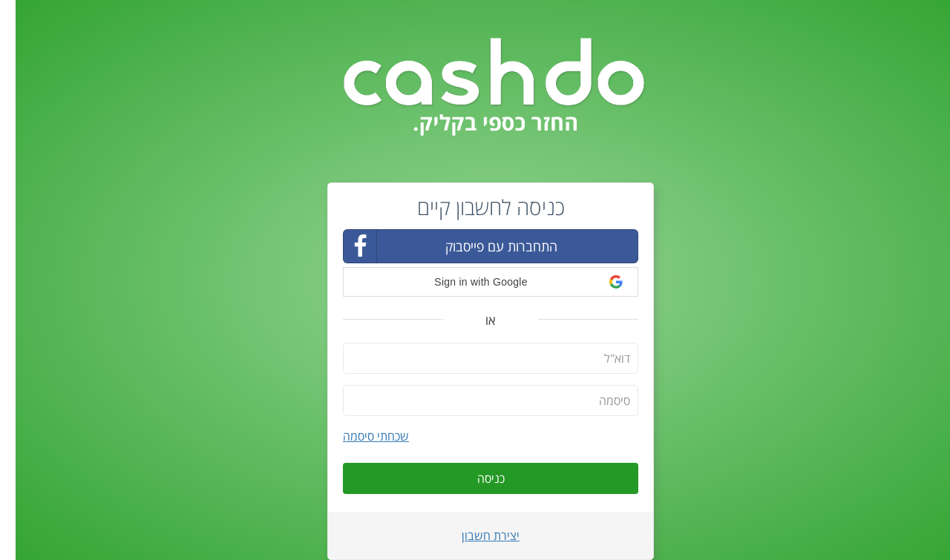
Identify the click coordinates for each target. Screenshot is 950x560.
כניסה (475, 478)
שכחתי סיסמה (360, 436)
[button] (475, 282)
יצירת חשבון (475, 536)
